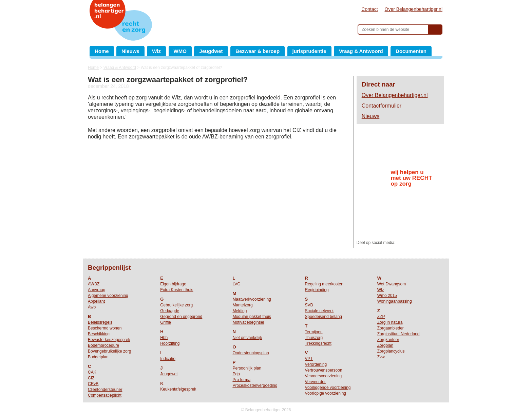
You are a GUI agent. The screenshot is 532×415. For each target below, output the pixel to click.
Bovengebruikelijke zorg (109, 351)
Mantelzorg (242, 305)
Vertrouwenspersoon (324, 370)
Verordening (316, 364)
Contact (369, 9)
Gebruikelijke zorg (176, 305)
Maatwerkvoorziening (252, 299)
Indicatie (168, 359)
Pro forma (241, 380)
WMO (180, 51)
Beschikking (99, 334)
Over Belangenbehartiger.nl (414, 9)
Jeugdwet (211, 51)
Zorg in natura (390, 322)
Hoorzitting (170, 343)
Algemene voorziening (108, 296)
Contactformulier (382, 106)
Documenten (411, 51)
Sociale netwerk (319, 311)
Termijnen (314, 332)
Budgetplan (98, 357)
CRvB (93, 384)
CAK (92, 372)
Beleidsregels (100, 322)
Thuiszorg (314, 338)
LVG (236, 284)
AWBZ (94, 284)
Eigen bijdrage (173, 284)
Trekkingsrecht (318, 343)
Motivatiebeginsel (248, 322)
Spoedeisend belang (324, 317)
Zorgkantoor (388, 340)
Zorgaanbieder (391, 328)
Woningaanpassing (395, 301)
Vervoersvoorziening (324, 376)
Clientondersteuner (105, 390)
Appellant (96, 301)
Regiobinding (317, 290)
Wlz (156, 51)
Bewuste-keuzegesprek (109, 340)
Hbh (164, 338)
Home (102, 51)
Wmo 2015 (387, 296)
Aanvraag (97, 290)
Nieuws (130, 51)
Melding (240, 311)
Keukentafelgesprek (178, 389)
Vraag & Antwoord (361, 51)
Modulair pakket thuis (252, 317)
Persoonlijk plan (247, 368)
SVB (309, 305)
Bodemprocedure (103, 345)
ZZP (381, 317)
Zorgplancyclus (391, 351)
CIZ (91, 378)
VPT (309, 359)
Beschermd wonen (105, 328)
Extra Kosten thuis (177, 290)
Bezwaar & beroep (258, 51)
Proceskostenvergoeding (255, 385)
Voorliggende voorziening (328, 388)
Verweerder (315, 382)
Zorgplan (385, 345)
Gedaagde (170, 311)
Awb (92, 307)
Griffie (166, 322)
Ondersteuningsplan (251, 353)
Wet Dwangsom (392, 284)
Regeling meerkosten (324, 284)
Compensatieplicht (105, 395)
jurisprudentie (309, 51)
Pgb (236, 374)
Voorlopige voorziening (326, 393)
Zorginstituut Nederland (398, 334)
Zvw (381, 357)
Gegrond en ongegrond (181, 317)
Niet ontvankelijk (247, 338)
